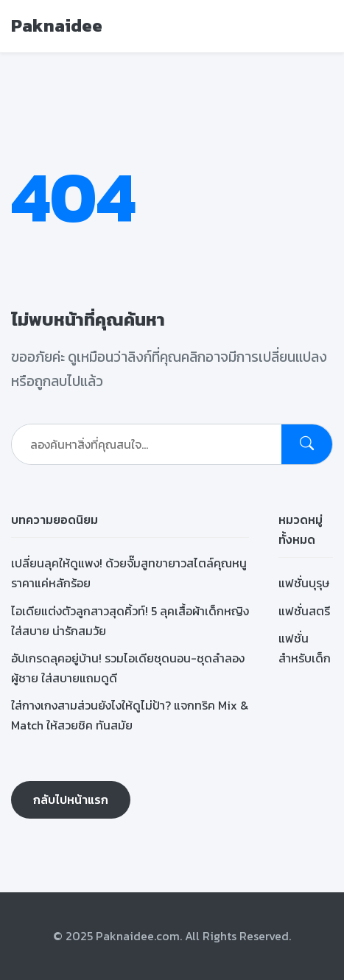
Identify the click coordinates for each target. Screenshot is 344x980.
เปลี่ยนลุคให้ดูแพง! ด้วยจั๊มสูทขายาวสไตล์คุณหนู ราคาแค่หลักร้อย (129, 573)
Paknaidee (57, 25)
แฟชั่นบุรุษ (304, 583)
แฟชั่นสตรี (304, 611)
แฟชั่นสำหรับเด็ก (305, 648)
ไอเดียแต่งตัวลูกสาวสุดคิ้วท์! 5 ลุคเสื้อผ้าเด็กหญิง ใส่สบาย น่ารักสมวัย (130, 621)
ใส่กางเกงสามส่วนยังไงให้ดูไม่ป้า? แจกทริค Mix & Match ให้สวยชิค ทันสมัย (130, 715)
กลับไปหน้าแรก (71, 799)
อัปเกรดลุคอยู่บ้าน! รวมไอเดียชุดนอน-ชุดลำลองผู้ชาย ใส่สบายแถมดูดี (128, 668)
